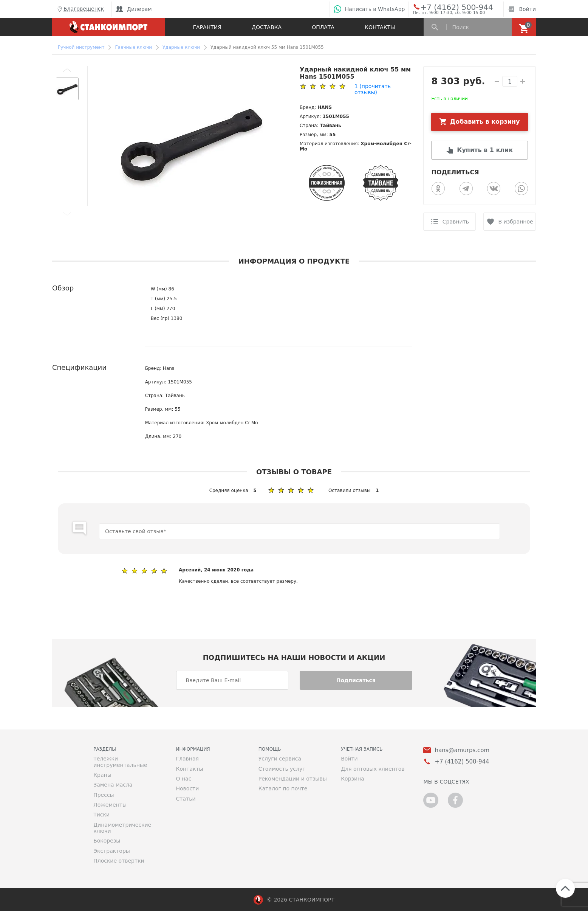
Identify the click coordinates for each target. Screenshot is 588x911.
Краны (102, 775)
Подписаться (356, 680)
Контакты (380, 27)
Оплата (323, 27)
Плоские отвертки (119, 861)
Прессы (104, 795)
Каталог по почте (283, 788)
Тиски (101, 815)
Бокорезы (107, 841)
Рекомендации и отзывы (293, 779)
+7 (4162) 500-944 (450, 7)
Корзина (353, 779)
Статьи (186, 799)
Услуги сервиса (280, 759)
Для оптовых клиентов (373, 769)
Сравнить (456, 222)
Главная (187, 759)
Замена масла (113, 785)
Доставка (267, 27)
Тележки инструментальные (120, 762)
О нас (183, 779)
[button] (67, 70)
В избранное (516, 222)
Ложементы (110, 805)
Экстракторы (112, 851)
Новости (187, 788)
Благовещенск (80, 9)
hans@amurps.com (462, 750)
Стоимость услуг (282, 769)
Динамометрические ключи (122, 828)
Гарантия (207, 27)
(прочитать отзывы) (373, 89)
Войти (522, 9)
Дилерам (134, 9)
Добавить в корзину (485, 122)
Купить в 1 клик (485, 150)
